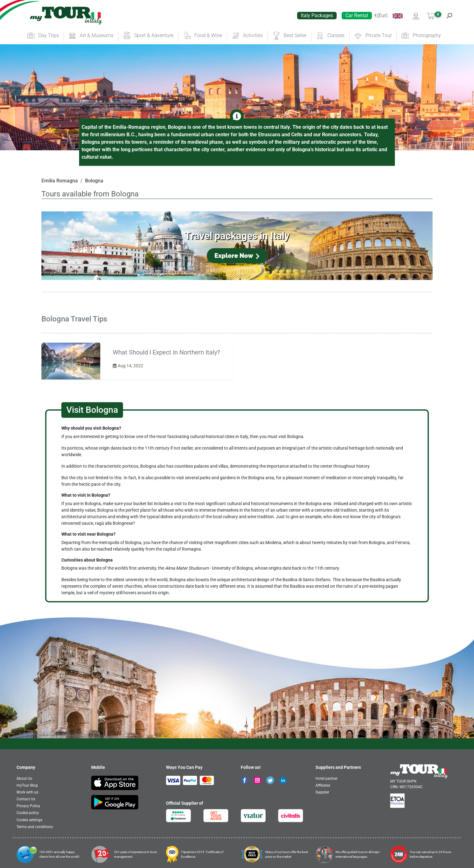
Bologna (94, 181)
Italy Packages (317, 15)
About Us (24, 779)
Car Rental (357, 15)
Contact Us (26, 799)
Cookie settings (29, 820)
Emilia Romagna (60, 181)
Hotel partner (327, 779)
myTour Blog (27, 785)
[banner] (66, 16)
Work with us (27, 792)
